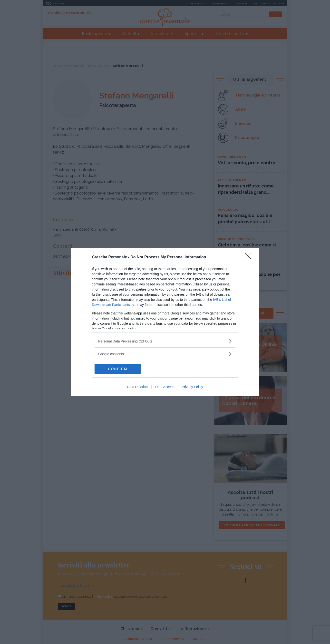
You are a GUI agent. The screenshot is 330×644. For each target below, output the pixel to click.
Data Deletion (137, 387)
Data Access (165, 387)
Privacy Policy (192, 387)
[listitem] (165, 341)
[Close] (249, 257)
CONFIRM (118, 369)
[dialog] (165, 322)
